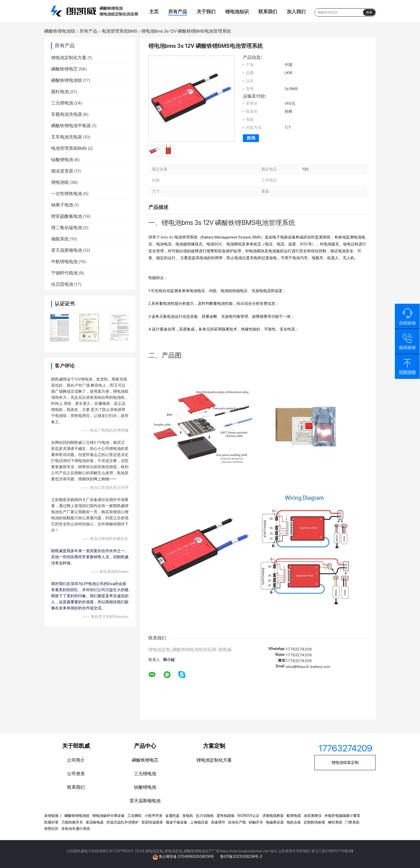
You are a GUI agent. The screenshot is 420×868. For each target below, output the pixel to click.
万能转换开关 (72, 822)
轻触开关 (256, 822)
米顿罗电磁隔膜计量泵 (342, 816)
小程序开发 (153, 816)
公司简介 (76, 760)
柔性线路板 (226, 816)
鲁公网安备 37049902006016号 (187, 857)
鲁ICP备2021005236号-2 (241, 857)
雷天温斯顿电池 (67, 250)
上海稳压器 (199, 822)
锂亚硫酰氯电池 (67, 216)
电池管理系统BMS (120, 31)
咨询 (251, 138)
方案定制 (214, 746)
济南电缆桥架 (273, 816)
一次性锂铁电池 (67, 194)
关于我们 (206, 12)
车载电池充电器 (67, 114)
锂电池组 (60, 182)
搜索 (369, 12)
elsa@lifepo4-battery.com (308, 667)
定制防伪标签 (314, 822)
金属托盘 (172, 816)
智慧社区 (51, 829)
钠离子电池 (62, 205)
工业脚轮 (135, 816)
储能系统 (60, 239)
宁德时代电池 (64, 273)
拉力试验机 (205, 816)
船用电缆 (294, 816)
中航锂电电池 (64, 262)
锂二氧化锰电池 (67, 228)
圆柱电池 (60, 92)
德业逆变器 (62, 171)
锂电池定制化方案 (69, 58)
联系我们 (268, 12)
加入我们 (296, 12)
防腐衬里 (51, 822)
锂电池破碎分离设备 (108, 816)
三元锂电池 (62, 103)
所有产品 (178, 12)
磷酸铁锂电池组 (60, 31)
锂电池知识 (237, 12)
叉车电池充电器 (67, 137)
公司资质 (76, 774)
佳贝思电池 (62, 284)
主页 (154, 12)
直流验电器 (95, 822)
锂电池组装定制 (345, 762)
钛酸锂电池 (62, 160)
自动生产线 (237, 822)
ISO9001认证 (248, 816)
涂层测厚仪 (313, 816)
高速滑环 (218, 822)
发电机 (188, 816)
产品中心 (145, 746)
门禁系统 (352, 822)
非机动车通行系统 (76, 829)
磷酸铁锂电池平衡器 (71, 126)
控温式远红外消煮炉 (123, 822)
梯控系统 (335, 822)
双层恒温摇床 (152, 822)
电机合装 (294, 822)
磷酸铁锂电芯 (64, 69)
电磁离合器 (275, 822)
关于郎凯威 (76, 746)
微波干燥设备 (177, 822)
